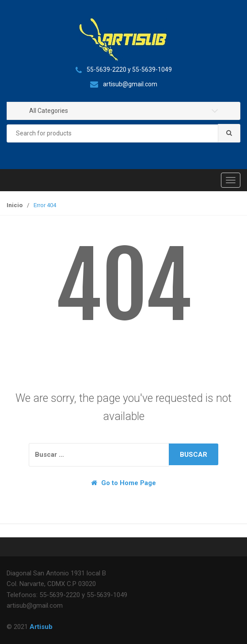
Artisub (41, 627)
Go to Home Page (123, 483)
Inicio (15, 205)
